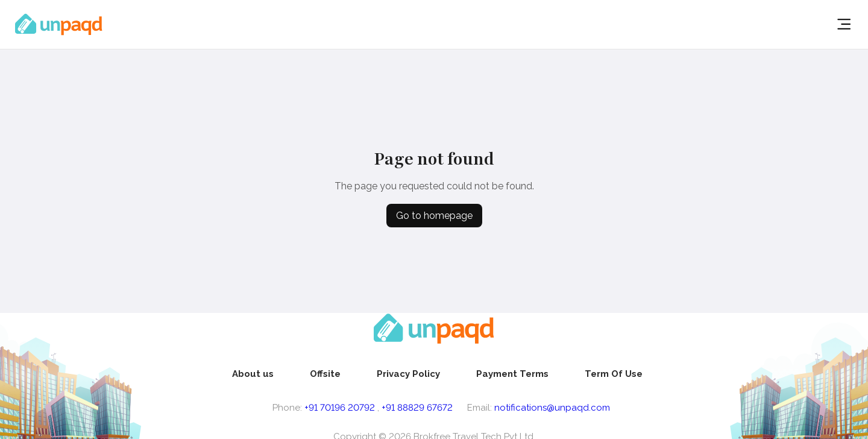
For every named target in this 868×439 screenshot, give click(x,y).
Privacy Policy (408, 374)
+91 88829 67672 (417, 408)
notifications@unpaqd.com (552, 408)
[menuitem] (253, 374)
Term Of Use (614, 374)
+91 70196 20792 (340, 408)
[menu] (437, 374)
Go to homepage (434, 216)
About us (253, 374)
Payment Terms (512, 374)
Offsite (325, 374)
